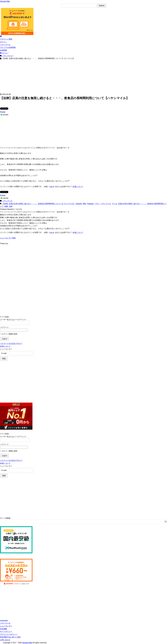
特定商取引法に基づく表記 (10, 637)
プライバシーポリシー (9, 634)
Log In (52, 187)
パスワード (4, 327)
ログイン (3, 42)
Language (4, 620)
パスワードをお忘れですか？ (11, 344)
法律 (11, 206)
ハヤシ (97, 204)
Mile (84, 204)
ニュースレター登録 (8, 238)
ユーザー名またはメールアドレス (13, 320)
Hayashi (79, 204)
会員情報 (3, 50)
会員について (78, 187)
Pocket (3, 112)
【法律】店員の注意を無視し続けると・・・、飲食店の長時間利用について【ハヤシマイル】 (38, 204)
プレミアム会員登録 (8, 47)
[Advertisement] (84, 76)
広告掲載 (3, 629)
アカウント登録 (6, 39)
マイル (114, 204)
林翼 (6, 206)
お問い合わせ (5, 640)
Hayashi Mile (5, 1)
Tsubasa (90, 204)
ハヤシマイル (5, 45)
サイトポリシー (6, 631)
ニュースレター (6, 626)
